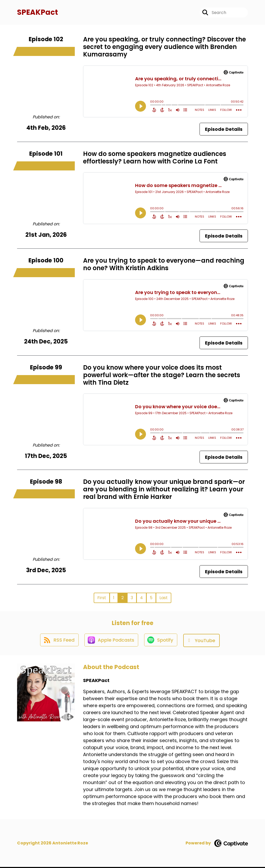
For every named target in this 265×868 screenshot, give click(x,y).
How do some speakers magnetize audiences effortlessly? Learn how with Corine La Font (155, 158)
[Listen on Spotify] (161, 641)
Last (164, 598)
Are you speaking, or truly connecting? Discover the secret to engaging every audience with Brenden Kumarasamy (164, 48)
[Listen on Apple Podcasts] (111, 641)
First (102, 598)
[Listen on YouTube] (203, 641)
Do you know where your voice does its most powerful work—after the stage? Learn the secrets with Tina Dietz (162, 376)
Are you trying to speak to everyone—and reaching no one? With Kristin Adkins (164, 265)
